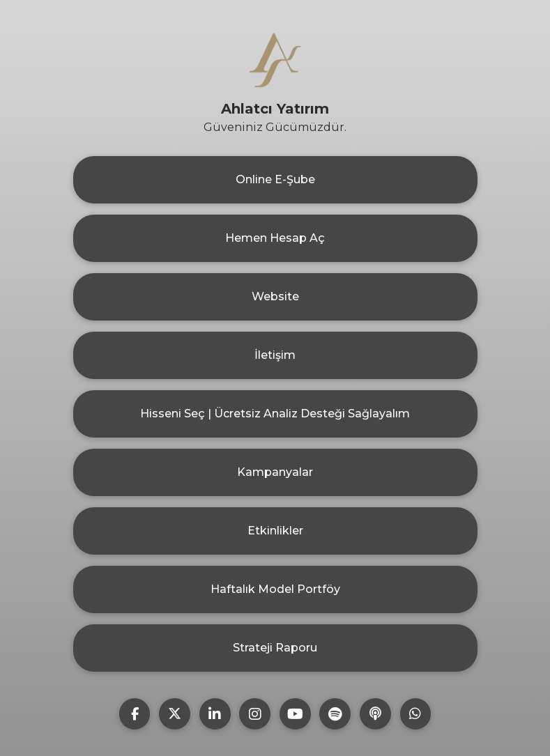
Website (275, 296)
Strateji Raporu (275, 648)
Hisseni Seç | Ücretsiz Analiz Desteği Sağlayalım (275, 414)
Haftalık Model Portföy (275, 589)
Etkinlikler (275, 531)
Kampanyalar (275, 472)
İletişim (275, 355)
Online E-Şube (275, 179)
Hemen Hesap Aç (275, 238)
